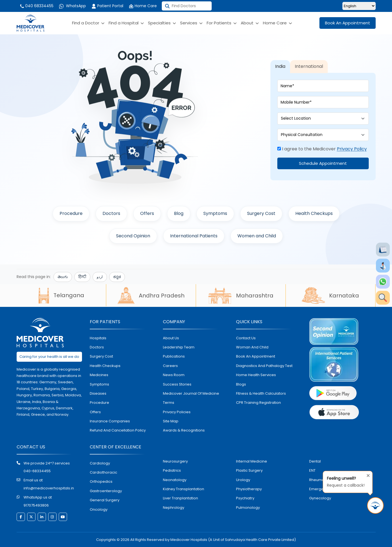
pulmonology (248, 508)
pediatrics (172, 470)
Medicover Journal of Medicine (191, 393)
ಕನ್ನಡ (117, 277)
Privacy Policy (352, 149)
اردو (100, 277)
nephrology (174, 508)
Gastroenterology (106, 491)
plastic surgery (249, 470)
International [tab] (309, 66)
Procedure (71, 213)
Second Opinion (133, 236)
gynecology (320, 498)
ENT (312, 470)
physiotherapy (249, 489)
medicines (99, 375)
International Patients (194, 236)
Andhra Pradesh (151, 296)
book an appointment (256, 356)
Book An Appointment (348, 23)
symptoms (99, 384)
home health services (256, 375)
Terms (169, 403)
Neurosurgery (175, 461)
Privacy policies (177, 412)
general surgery (105, 500)
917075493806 (36, 505)
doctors (97, 347)
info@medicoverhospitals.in (49, 488)
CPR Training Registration (258, 403)
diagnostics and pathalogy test (264, 366)
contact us (246, 338)
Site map (171, 421)
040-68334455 (37, 471)
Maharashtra (241, 296)
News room (174, 375)
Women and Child (257, 236)
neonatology (175, 480)
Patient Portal (107, 6)
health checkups (105, 366)
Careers (170, 366)
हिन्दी (82, 277)
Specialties (162, 23)
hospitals (98, 338)
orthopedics (101, 481)
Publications (174, 356)
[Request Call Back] (375, 505)
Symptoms (215, 213)
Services (191, 23)
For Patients (222, 23)
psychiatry (245, 498)
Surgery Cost (261, 213)
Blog (179, 213)
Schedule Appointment (323, 163)
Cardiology (100, 463)
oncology (99, 509)
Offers (147, 213)
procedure (99, 403)
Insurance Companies (110, 421)
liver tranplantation (180, 498)
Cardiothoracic (103, 472)
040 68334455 (36, 6)
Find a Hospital (126, 23)
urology (243, 480)
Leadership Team (179, 347)
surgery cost (101, 356)
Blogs (241, 384)
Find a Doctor (88, 23)
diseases (98, 393)
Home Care (143, 6)
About (250, 23)
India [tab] (280, 66)
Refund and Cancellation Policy (118, 430)
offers (95, 412)
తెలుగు (63, 277)
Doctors (111, 213)
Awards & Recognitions (184, 430)
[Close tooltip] (367, 474)
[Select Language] (359, 6)
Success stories (177, 384)
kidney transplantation (184, 489)
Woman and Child (252, 347)
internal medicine (252, 461)
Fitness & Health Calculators (261, 393)
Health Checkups (314, 213)
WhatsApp (72, 6)
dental (315, 461)
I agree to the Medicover (322, 149)
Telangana (61, 295)
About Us (171, 338)
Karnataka (330, 296)
